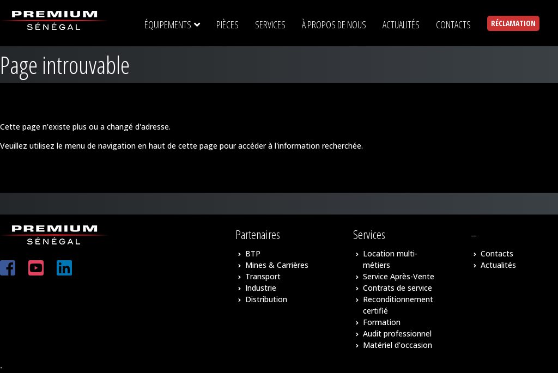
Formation (382, 322)
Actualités (498, 265)
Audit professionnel (397, 333)
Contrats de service (398, 288)
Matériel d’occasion (398, 345)
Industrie (261, 288)
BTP (253, 253)
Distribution (266, 299)
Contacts (497, 253)
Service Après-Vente (399, 276)
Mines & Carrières (277, 265)
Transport (263, 276)
